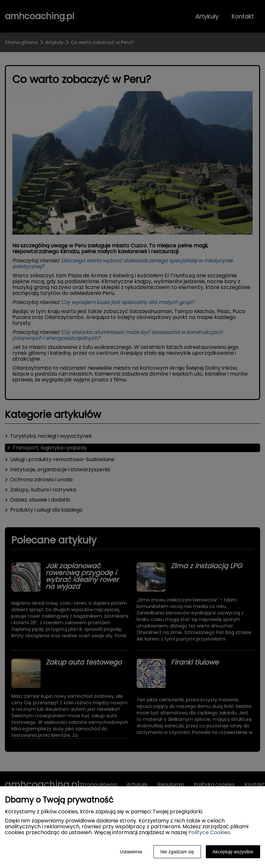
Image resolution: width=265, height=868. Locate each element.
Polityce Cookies (209, 832)
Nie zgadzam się (177, 852)
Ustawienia (131, 852)
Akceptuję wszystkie (233, 852)
